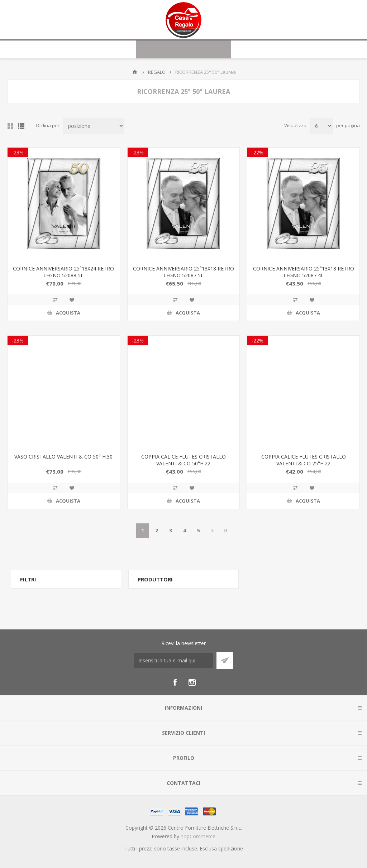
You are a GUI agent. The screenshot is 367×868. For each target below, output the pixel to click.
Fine (225, 531)
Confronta (55, 300)
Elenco (21, 126)
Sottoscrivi (225, 660)
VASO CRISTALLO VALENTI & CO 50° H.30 (63, 457)
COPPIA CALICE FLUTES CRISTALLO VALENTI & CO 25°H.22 (304, 460)
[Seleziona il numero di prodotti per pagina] (321, 126)
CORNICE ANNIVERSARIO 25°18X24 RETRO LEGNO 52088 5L (63, 272)
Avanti (212, 531)
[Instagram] (192, 682)
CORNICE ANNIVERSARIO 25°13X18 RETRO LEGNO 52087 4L (304, 272)
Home (135, 72)
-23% (18, 152)
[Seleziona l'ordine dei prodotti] (94, 126)
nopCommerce (198, 836)
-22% (258, 152)
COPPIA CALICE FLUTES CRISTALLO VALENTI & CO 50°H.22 (183, 460)
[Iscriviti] (173, 660)
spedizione (231, 848)
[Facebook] (175, 682)
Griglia (10, 126)
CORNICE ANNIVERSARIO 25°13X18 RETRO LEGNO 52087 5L (183, 272)
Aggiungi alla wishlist (72, 300)
